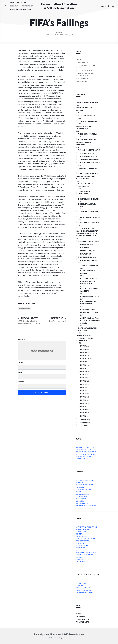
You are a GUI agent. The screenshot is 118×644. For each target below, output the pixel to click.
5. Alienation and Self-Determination (85, 178)
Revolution (81, 548)
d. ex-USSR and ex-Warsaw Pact (88, 282)
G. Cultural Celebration (88, 223)
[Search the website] (109, 6)
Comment (22, 339)
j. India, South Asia (88, 318)
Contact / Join (15, 6)
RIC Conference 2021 (84, 489)
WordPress (52, 638)
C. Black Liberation (86, 156)
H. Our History (84, 228)
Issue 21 (83, 406)
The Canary (80, 562)
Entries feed (81, 617)
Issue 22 (83, 410)
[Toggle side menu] (5, 6)
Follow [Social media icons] (103, 6)
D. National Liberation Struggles (88, 329)
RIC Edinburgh (82, 496)
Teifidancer (81, 559)
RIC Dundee (80, 492)
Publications (21, 2)
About (12, 2)
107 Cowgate (81, 583)
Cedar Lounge (81, 532)
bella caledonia (82, 529)
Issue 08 (83, 365)
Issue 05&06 (85, 359)
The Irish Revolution (84, 592)
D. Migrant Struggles (87, 160)
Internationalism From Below (21, 10)
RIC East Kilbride (82, 494)
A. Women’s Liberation (87, 150)
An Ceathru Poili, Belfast (86, 447)
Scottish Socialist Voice (86, 552)
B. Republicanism (85, 257)
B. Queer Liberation (86, 153)
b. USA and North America (88, 272)
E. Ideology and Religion (88, 212)
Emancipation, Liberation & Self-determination (59, 6)
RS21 (77, 550)
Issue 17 (83, 394)
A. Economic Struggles (88, 134)
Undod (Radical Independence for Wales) (86, 504)
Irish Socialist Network (85, 539)
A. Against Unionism (86, 241)
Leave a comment (51, 35)
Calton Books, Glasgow (86, 449)
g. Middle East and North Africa (88, 303)
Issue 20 (83, 403)
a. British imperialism (89, 266)
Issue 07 (83, 362)
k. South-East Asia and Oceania (90, 322)
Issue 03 (83, 352)
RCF (61, 35)
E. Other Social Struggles (89, 163)
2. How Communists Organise (84, 109)
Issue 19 (83, 400)
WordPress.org (82, 622)
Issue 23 (83, 413)
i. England (85, 244)
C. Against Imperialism (87, 260)
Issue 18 (83, 397)
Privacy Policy (27, 6)
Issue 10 (83, 371)
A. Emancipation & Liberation (86, 339)
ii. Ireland (84, 248)
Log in (78, 614)
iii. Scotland (86, 251)
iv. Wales (84, 254)
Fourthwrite (81, 536)
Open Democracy (83, 541)
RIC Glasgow (81, 499)
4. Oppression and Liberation (83, 143)
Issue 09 (83, 368)
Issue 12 (83, 378)
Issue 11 (83, 375)
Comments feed (82, 619)
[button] (113, 6)
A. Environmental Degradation (86, 185)
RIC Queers (80, 501)
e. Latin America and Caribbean (89, 290)
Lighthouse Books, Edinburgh (83, 458)
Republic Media (82, 545)
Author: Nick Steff (25, 309)
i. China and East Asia (89, 312)
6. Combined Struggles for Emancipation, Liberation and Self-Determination (87, 233)
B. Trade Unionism (86, 139)
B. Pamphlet (83, 419)
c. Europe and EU (87, 279)
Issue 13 (83, 381)
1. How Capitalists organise (88, 103)
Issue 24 (59, 32)
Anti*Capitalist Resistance (86, 527)
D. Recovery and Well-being (87, 205)
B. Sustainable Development (84, 192)
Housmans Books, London (86, 454)
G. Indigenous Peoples (87, 174)
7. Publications (82, 335)
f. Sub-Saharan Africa (90, 296)
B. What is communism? (88, 121)
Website (21, 382)
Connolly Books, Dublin (86, 452)
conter (79, 534)
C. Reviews (82, 422)
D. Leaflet (82, 426)
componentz (65, 638)
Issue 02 (83, 349)
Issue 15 (83, 387)
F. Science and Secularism (89, 217)
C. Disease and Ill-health (88, 199)
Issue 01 (83, 346)
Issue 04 (83, 355)
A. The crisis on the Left (88, 116)
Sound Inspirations (84, 588)
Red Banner (80, 543)
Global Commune (85, 71)
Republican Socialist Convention (87, 74)
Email (20, 372)
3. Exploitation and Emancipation (84, 127)
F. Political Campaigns (87, 168)
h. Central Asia (87, 309)
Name (20, 363)
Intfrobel (80, 585)
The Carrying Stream (84, 590)
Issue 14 (83, 384)
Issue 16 (83, 391)
